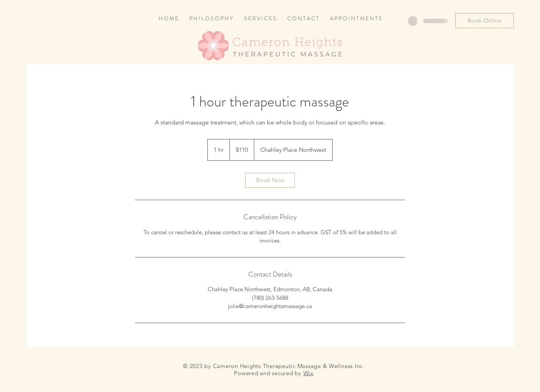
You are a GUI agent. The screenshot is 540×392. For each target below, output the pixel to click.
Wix (308, 373)
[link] (270, 180)
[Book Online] (484, 21)
